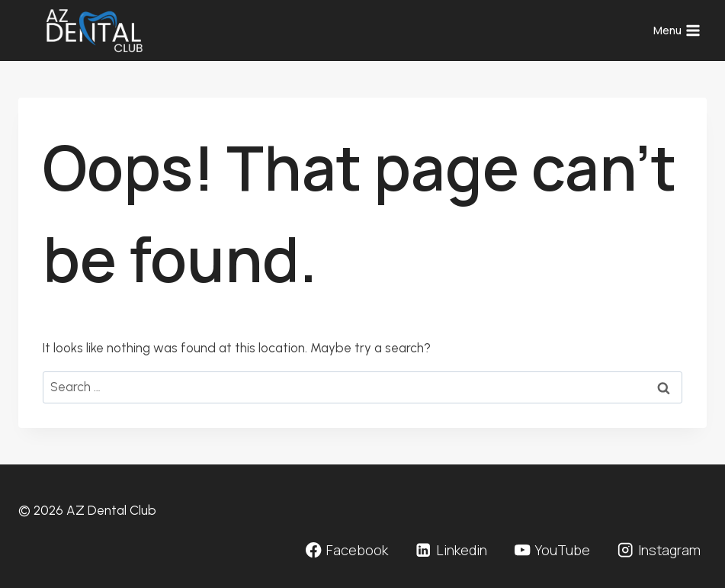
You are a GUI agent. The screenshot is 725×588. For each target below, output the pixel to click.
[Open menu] (677, 31)
